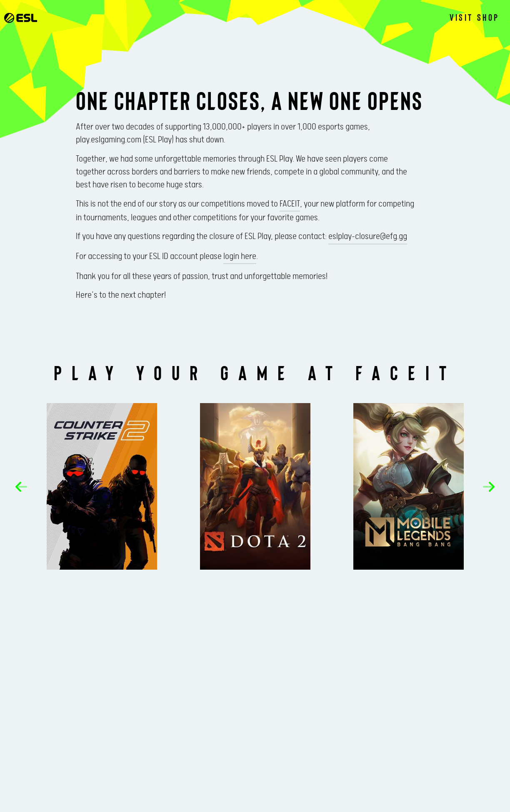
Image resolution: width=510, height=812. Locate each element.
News (253, 17)
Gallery (307, 17)
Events (151, 17)
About (363, 17)
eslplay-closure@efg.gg (368, 237)
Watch (204, 17)
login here (240, 257)
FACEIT (290, 204)
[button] (21, 487)
